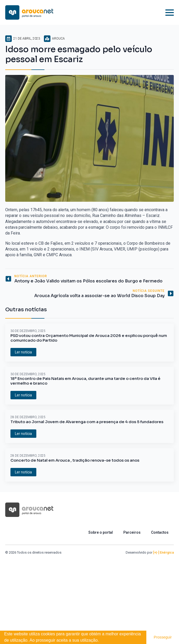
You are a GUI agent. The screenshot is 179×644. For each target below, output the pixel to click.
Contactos (160, 532)
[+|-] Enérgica (163, 552)
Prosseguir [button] (163, 637)
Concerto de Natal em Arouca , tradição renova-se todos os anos (75, 460)
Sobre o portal (101, 532)
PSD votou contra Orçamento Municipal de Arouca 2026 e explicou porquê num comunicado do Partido (89, 338)
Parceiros (132, 532)
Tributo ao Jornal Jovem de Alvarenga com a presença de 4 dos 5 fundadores (87, 422)
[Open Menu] (170, 13)
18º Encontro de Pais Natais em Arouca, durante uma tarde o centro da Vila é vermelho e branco (85, 381)
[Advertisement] (90, 594)
